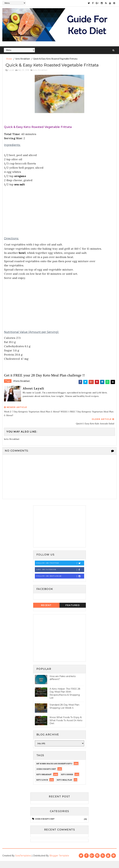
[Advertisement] (59, 215)
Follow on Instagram (60, 583)
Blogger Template (59, 863)
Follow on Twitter (60, 570)
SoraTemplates (23, 863)
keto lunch (42, 787)
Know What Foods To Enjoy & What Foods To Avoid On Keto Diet (66, 727)
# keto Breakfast (22, 388)
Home (9, 58)
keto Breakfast (23, 58)
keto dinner (67, 781)
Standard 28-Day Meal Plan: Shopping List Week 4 (65, 713)
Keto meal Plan (64, 787)
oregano (20, 183)
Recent (46, 612)
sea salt (20, 191)
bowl (22, 260)
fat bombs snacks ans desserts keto (54, 771)
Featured (73, 612)
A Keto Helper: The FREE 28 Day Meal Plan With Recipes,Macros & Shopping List (65, 700)
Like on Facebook (60, 577)
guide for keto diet (46, 776)
